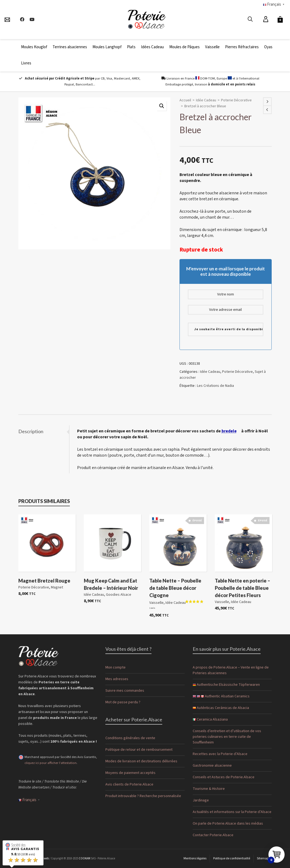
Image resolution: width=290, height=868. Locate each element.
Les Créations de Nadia (215, 386)
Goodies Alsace (119, 595)
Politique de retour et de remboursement (139, 750)
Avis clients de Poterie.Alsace (129, 784)
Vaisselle (156, 603)
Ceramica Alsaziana (210, 719)
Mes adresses (117, 679)
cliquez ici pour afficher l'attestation (51, 763)
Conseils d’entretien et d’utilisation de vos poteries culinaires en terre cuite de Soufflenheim (227, 737)
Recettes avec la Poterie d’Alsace (220, 754)
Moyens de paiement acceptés (130, 773)
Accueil (185, 100)
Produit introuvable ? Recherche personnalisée (143, 796)
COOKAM (84, 858)
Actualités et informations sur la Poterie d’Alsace (232, 812)
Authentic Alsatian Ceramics (221, 696)
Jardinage (201, 800)
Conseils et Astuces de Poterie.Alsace (224, 777)
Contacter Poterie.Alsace (213, 835)
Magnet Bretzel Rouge (44, 581)
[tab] (44, 431)
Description (31, 431)
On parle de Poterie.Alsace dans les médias (228, 824)
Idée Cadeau (206, 100)
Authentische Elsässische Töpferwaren (226, 685)
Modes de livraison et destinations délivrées (141, 761)
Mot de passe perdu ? (123, 702)
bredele (229, 431)
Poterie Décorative (236, 100)
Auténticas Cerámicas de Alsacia (221, 708)
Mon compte (115, 667)
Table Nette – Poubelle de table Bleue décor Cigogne (175, 588)
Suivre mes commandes (125, 691)
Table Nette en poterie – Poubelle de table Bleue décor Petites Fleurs (243, 588)
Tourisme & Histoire (209, 789)
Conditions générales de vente (130, 738)
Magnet (57, 587)
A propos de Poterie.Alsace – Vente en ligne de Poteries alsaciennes (231, 670)
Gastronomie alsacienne (212, 766)
